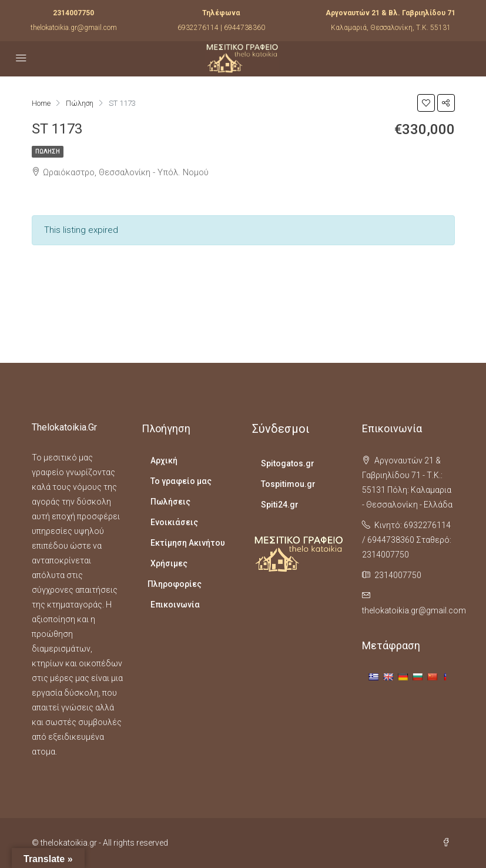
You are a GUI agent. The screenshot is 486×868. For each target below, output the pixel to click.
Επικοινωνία (175, 605)
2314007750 (73, 13)
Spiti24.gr (280, 505)
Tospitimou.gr (288, 484)
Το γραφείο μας (181, 481)
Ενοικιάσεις (174, 522)
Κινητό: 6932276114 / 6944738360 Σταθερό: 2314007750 (407, 540)
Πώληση (48, 151)
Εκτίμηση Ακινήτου (188, 543)
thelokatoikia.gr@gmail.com (74, 28)
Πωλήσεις (170, 502)
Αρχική (164, 460)
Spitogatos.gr (288, 463)
